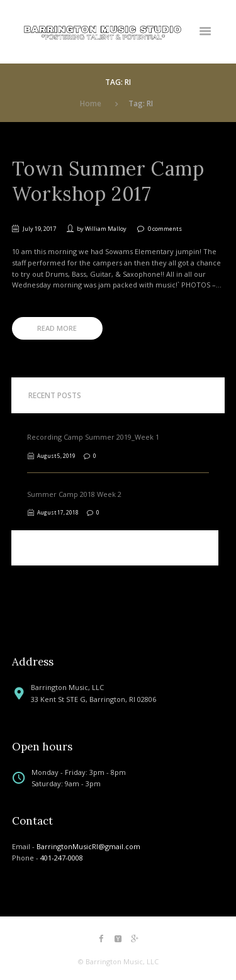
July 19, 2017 (39, 229)
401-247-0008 (62, 858)
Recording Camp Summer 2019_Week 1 (93, 437)
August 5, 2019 (56, 456)
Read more (57, 328)
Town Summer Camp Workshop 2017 (108, 181)
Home (91, 103)
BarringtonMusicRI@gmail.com (88, 846)
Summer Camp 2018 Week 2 (74, 494)
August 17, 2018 (58, 512)
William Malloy (106, 229)
